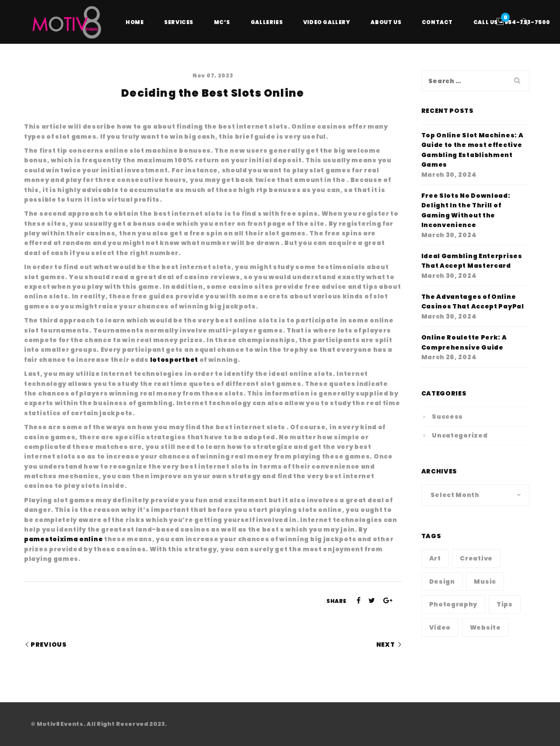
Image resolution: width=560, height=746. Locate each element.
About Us (386, 22)
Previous (49, 644)
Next (386, 644)
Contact (437, 22)
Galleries (267, 22)
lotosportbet (174, 360)
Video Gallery (327, 22)
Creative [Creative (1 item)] (476, 558)
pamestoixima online (63, 539)
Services (179, 22)
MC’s (222, 22)
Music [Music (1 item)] (485, 581)
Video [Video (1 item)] (440, 627)
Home (135, 22)
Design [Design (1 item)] (442, 581)
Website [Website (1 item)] (485, 627)
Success (447, 417)
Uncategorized (460, 435)
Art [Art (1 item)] (435, 558)
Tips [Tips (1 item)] (505, 604)
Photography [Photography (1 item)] (453, 604)
